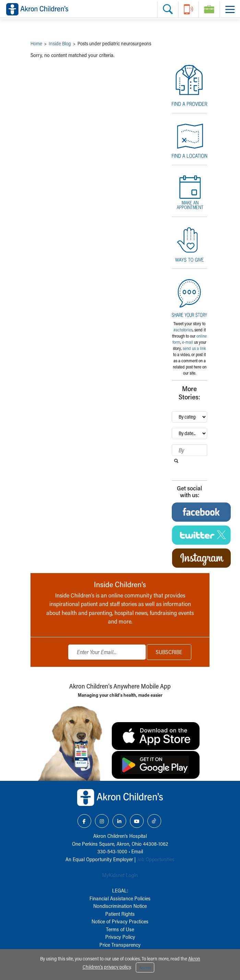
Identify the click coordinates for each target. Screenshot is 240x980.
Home (36, 43)
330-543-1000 (112, 851)
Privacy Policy (120, 937)
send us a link (194, 348)
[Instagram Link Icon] (102, 821)
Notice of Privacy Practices (120, 921)
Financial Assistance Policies (120, 898)
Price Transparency (120, 945)
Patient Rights (120, 914)
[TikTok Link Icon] (154, 821)
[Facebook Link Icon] (84, 821)
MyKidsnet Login (120, 875)
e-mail (188, 342)
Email (137, 851)
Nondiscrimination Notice (120, 906)
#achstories (183, 330)
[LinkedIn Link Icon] (119, 821)
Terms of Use (120, 929)
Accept (145, 968)
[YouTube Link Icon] (137, 821)
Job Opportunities (156, 859)
